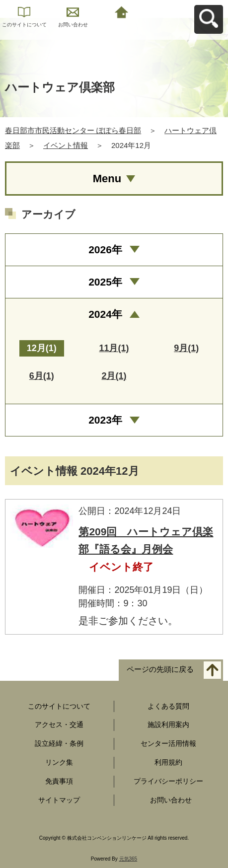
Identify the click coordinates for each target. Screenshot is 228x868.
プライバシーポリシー (168, 781)
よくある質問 (168, 706)
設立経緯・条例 (59, 743)
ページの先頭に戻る (160, 669)
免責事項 (59, 781)
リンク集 (59, 762)
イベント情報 (66, 145)
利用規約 (168, 762)
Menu (107, 179)
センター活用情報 (168, 743)
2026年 (105, 250)
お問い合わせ (73, 25)
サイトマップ (59, 800)
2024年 (105, 314)
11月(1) (114, 348)
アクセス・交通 (59, 724)
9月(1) (186, 348)
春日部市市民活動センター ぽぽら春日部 (73, 130)
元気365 (128, 859)
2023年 (105, 420)
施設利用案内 (168, 724)
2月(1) (114, 376)
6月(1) (42, 376)
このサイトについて (24, 25)
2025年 (105, 282)
